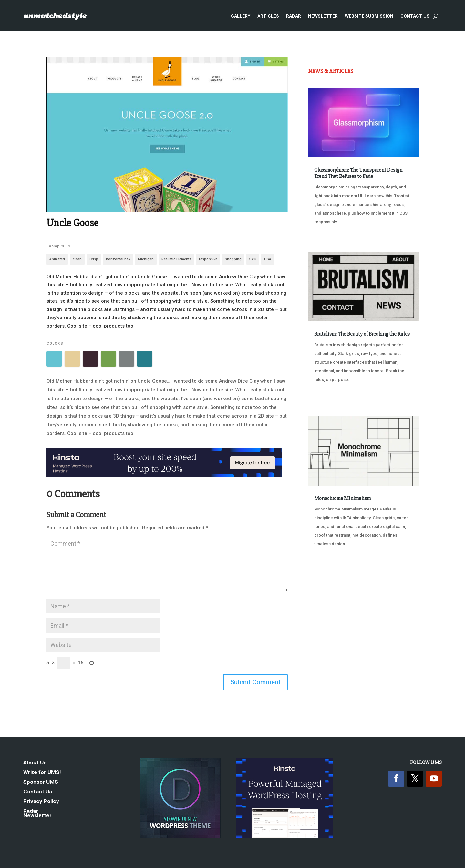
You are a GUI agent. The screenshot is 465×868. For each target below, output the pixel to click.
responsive (208, 259)
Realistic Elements (176, 259)
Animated (57, 259)
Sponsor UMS (41, 782)
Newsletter (323, 16)
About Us (35, 763)
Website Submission (369, 16)
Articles (268, 16)
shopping (233, 259)
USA (268, 259)
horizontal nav (118, 259)
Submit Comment (255, 682)
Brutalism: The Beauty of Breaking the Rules (362, 334)
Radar (294, 16)
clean (77, 259)
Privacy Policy (41, 802)
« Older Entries (329, 574)
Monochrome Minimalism (342, 498)
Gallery (241, 16)
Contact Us (415, 16)
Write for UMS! (42, 773)
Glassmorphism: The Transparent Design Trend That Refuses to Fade (358, 173)
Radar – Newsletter (37, 814)
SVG (253, 259)
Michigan (146, 259)
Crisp (94, 259)
